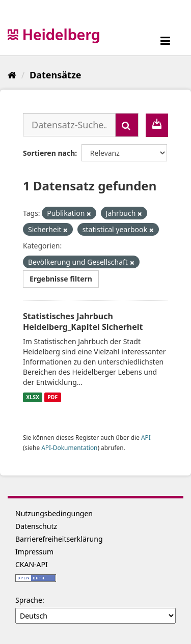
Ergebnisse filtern (61, 279)
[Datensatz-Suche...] (69, 125)
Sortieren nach (49, 153)
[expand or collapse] (165, 40)
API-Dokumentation (69, 447)
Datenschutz (36, 526)
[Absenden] (127, 125)
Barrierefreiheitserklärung (59, 539)
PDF (52, 397)
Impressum (34, 552)
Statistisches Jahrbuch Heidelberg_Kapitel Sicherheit (83, 321)
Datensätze (55, 75)
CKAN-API (32, 564)
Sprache (29, 600)
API (146, 437)
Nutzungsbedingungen (54, 513)
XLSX (33, 397)
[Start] (12, 75)
